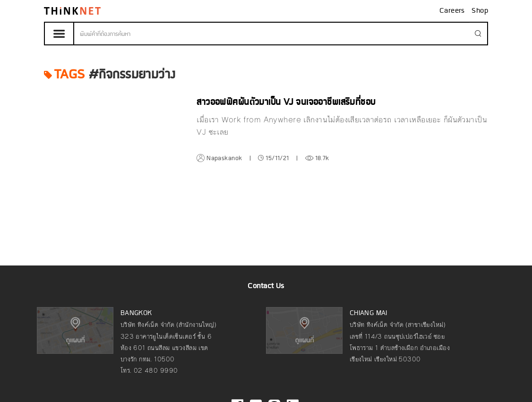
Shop (480, 11)
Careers (453, 11)
